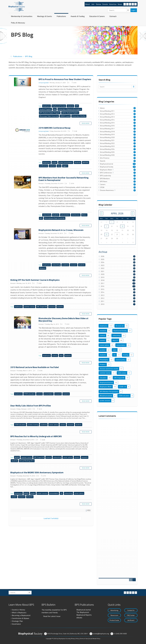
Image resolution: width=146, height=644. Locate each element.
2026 (102, 256)
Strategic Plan (17, 621)
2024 (102, 262)
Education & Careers (97, 16)
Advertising (114, 610)
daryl (59, 166)
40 (135, 111)
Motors (84, 215)
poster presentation (66, 162)
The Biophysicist (83, 612)
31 (135, 117)
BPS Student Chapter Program (50, 113)
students (70, 106)
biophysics (47, 106)
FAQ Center (131, 615)
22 (135, 187)
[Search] (119, 10)
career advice (54, 425)
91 (135, 184)
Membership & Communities (22, 16)
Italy (55, 109)
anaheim (52, 166)
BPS (77, 106)
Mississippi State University (49, 116)
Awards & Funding (78, 16)
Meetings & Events (45, 16)
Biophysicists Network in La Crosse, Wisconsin (23, 234)
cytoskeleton (65, 215)
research (74, 265)
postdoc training (33, 425)
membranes (76, 215)
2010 (102, 304)
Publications (61, 16)
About (88, 4)
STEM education (29, 394)
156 (134, 164)
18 (135, 158)
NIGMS (17, 457)
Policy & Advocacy (18, 23)
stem (61, 355)
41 (135, 129)
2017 (102, 283)
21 (107, 234)
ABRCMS (85, 162)
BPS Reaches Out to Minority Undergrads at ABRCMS (36, 436)
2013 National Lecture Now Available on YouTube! (35, 367)
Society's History (18, 610)
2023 (102, 265)
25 (135, 134)
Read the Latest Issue (52, 616)
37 (135, 126)
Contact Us (131, 610)
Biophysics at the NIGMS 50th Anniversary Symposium (37, 472)
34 (135, 114)
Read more (86, 123)
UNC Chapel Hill (42, 307)
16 (135, 161)
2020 (102, 274)
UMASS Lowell (65, 116)
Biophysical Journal (84, 610)
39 (135, 132)
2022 (102, 268)
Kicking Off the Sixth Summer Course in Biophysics (35, 280)
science (55, 355)
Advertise (113, 4)
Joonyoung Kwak (44, 83)
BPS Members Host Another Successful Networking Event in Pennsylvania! (23, 182)
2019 (102, 277)
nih (61, 493)
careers (63, 425)
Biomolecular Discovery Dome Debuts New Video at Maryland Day (23, 323)
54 (135, 181)
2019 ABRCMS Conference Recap (23, 130)
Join (93, 4)
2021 (102, 271)
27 (135, 146)
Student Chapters (45, 109)
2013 (102, 295)
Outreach (113, 16)
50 (135, 190)
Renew (99, 4)
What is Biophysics (19, 612)
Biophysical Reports (84, 615)
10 (122, 226)
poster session (42, 493)
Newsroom (114, 615)
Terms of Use (84, 639)
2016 (102, 286)
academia (65, 265)
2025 (102, 259)
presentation (49, 394)
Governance (16, 624)
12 (135, 176)
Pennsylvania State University (55, 218)
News (120, 4)
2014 (102, 292)
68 (135, 170)
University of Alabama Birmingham (70, 109)
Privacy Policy (75, 639)
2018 (102, 280)
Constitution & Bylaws (21, 618)
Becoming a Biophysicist (21, 615)
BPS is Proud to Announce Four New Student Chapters (23, 82)
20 (135, 108)
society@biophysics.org (101, 634)
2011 (102, 301)
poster (55, 162)
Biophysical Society (59, 106)
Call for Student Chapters (70, 113)
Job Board (131, 620)
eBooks (79, 618)
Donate (105, 4)
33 (135, 123)
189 (134, 167)
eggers (65, 166)
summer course (29, 307)
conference (43, 166)
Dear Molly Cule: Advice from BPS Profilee (31, 406)
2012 (102, 298)
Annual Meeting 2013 (27, 461)
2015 (102, 289)
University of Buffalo (79, 116)
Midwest (43, 268)
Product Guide (114, 620)
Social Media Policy (94, 639)
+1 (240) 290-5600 (120, 634)
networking (47, 215)
